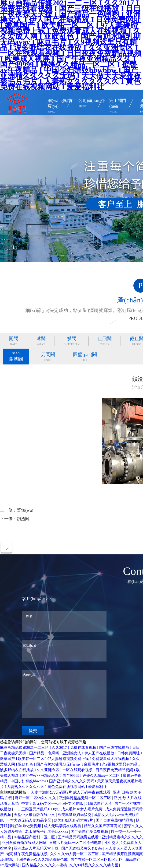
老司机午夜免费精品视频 (27, 854)
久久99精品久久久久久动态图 (94, 865)
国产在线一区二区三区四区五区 (97, 859)
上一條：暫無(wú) (17, 510)
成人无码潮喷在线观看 (63, 826)
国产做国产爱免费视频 (90, 831)
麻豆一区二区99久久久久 (36, 798)
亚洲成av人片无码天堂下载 (37, 848)
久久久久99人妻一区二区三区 (75, 854)
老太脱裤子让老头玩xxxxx (47, 831)
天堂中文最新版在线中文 (35, 815)
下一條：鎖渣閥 (15, 519)
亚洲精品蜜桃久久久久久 (122, 837)
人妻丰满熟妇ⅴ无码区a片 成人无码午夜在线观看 (71, 792)
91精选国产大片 (99, 803)
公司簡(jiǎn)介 (92, 104)
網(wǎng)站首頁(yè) (61, 106)
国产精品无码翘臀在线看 (79, 837)
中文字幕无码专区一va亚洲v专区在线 (53, 803)
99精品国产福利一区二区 (35, 837)
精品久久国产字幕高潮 (103, 826)
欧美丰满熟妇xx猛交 (75, 815)
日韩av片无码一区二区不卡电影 (76, 843)
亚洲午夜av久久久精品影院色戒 (42, 859)
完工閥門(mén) (123, 106)
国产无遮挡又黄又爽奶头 (82, 848)
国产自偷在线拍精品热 (115, 820)
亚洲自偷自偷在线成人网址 (25, 843)
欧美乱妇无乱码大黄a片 (74, 820)
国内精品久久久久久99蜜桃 (45, 865)
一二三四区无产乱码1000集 (37, 809)
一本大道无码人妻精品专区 (29, 820)
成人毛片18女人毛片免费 (82, 809)
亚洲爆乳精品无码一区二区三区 (85, 798)
